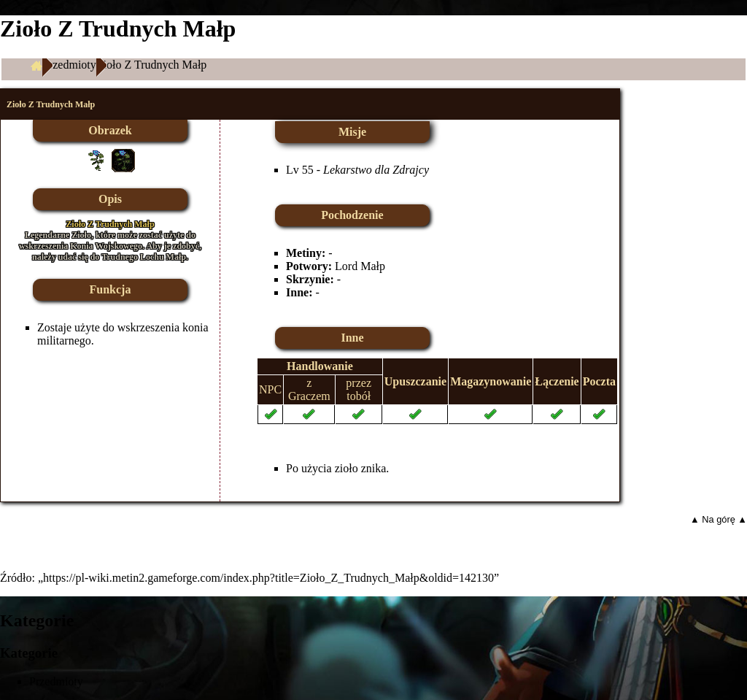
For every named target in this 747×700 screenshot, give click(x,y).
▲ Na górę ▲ (719, 519)
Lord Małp (360, 266)
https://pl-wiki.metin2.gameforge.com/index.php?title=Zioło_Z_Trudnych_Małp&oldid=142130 (268, 578)
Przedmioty (69, 65)
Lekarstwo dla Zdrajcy (376, 170)
